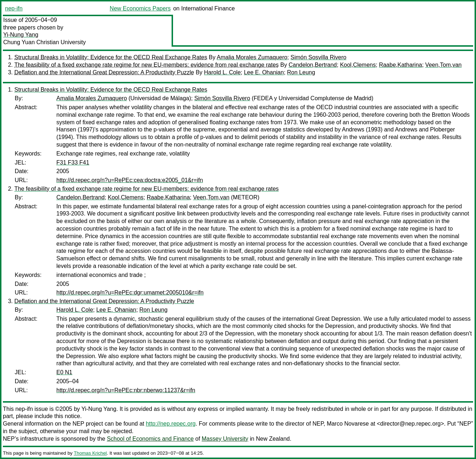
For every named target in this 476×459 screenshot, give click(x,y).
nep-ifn (14, 8)
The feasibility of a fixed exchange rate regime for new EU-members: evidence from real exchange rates (146, 65)
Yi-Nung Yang (21, 35)
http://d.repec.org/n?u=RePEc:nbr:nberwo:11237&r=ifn (126, 390)
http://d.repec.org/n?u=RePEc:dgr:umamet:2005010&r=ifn (130, 293)
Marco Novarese (348, 424)
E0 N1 (64, 372)
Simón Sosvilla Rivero (318, 57)
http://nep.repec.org (171, 424)
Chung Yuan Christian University (45, 42)
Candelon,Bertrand (313, 65)
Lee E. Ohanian (264, 72)
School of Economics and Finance (150, 439)
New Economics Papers (140, 8)
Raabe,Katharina (401, 65)
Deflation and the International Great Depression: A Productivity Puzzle (104, 72)
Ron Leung (301, 72)
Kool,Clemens (358, 65)
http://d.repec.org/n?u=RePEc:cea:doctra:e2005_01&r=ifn (130, 180)
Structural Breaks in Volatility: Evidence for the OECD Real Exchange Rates (111, 57)
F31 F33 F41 (73, 163)
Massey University (225, 439)
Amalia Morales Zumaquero (252, 57)
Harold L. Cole (222, 72)
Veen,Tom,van (444, 65)
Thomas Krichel (90, 453)
